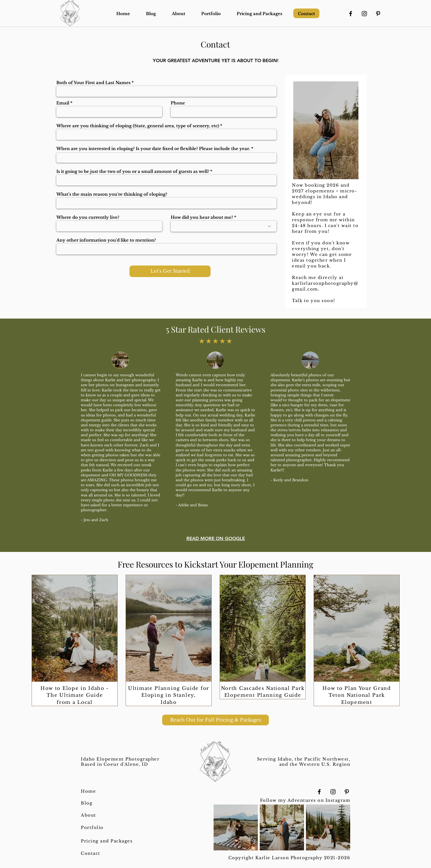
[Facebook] (351, 14)
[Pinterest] (378, 14)
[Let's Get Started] (170, 271)
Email (63, 103)
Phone (178, 103)
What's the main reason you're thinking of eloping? (112, 194)
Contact (91, 853)
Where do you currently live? (88, 217)
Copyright (242, 858)
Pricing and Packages (107, 841)
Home (88, 791)
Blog (87, 803)
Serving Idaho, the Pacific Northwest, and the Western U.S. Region (304, 762)
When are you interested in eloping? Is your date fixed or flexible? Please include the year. (153, 149)
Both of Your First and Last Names (93, 83)
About (89, 815)
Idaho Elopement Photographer (120, 759)
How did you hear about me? (202, 217)
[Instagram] (364, 14)
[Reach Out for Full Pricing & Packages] (215, 720)
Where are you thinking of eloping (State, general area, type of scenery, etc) (138, 126)
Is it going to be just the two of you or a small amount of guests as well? (133, 171)
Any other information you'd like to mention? (106, 240)
